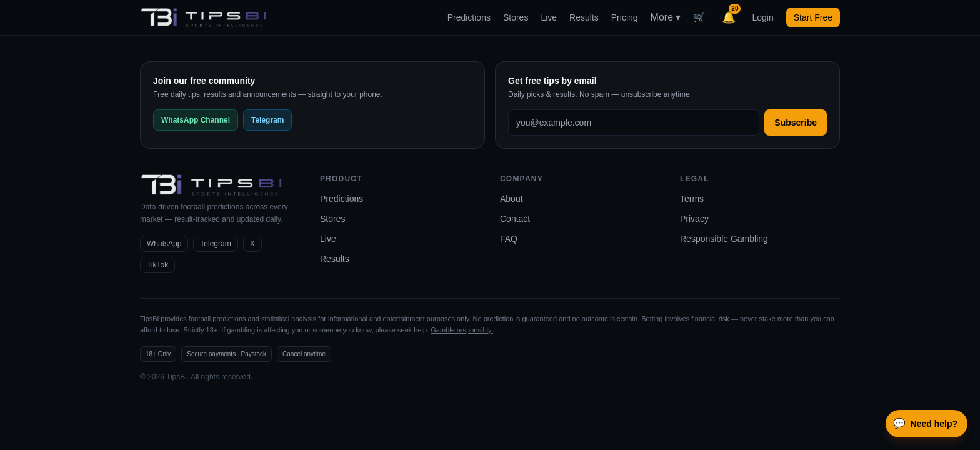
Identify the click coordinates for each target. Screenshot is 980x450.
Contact (515, 219)
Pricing (625, 17)
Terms (692, 199)
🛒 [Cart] (699, 17)
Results (584, 17)
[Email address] (634, 122)
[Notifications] (729, 17)
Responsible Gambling (724, 239)
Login (762, 17)
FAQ (509, 239)
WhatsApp (164, 244)
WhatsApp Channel (196, 120)
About (512, 199)
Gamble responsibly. (462, 330)
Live (549, 17)
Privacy (694, 219)
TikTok (157, 265)
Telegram (267, 120)
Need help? (925, 424)
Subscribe (796, 122)
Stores (516, 17)
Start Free (813, 17)
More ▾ (666, 17)
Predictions (469, 17)
